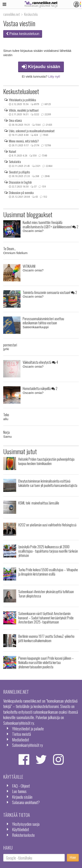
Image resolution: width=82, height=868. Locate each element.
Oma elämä (15, 120)
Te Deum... (10, 249)
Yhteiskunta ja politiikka (22, 100)
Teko (6, 415)
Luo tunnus (19, 791)
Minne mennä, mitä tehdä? (24, 141)
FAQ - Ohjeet (21, 786)
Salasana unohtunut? (26, 802)
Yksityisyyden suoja (26, 824)
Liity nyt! (54, 76)
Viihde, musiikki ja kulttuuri (24, 110)
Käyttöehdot (20, 829)
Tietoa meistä (21, 734)
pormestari (10, 345)
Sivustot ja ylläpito (19, 172)
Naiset (13, 151)
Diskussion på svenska (21, 193)
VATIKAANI (29, 266)
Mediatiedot (20, 740)
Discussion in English (20, 182)
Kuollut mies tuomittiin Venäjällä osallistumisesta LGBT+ (50, 224)
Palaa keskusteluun (23, 34)
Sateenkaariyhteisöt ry (28, 745)
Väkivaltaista (40, 362)
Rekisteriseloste (23, 835)
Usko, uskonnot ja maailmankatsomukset (32, 131)
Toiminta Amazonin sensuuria (50, 292)
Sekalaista (15, 162)
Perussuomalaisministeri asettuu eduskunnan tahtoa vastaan (43, 321)
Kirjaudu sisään (41, 67)
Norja (6, 432)
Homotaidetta (40, 388)
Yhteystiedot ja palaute (28, 728)
